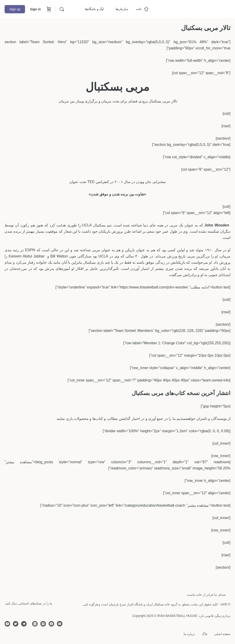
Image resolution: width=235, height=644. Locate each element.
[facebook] (51, 624)
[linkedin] (35, 624)
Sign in (35, 9)
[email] (60, 624)
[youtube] (7, 624)
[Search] (62, 9)
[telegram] (24, 624)
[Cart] (48, 9)
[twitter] (16, 624)
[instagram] (43, 624)
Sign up (15, 9)
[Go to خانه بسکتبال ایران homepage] (196, 9)
